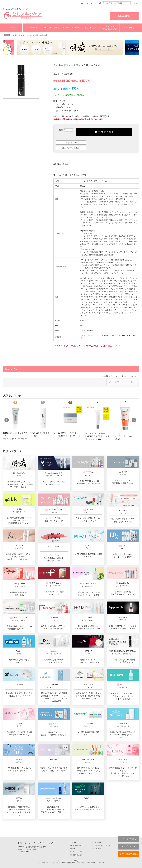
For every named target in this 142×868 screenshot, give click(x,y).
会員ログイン (110, 376)
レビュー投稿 (32, 28)
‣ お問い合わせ (97, 842)
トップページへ (129, 846)
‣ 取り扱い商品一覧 (75, 846)
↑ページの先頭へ (129, 839)
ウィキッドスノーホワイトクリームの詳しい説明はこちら (87, 346)
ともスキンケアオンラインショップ (35, 842)
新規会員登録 (124, 16)
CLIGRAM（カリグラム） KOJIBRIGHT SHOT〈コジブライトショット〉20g (97, 436)
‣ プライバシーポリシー (76, 852)
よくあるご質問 (91, 28)
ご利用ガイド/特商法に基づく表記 (110, 28)
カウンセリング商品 (52, 28)
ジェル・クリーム (75, 104)
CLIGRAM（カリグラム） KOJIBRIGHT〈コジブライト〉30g (70, 436)
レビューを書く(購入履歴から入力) (70, 175)
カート (93, 3)
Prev (7, 420)
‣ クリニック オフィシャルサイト (103, 846)
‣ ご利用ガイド (73, 849)
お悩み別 (59, 107)
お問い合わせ (129, 28)
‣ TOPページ (73, 842)
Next (134, 420)
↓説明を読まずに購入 (129, 854)
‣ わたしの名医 (97, 849)
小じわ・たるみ (72, 111)
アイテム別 (60, 104)
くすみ (68, 107)
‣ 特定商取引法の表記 (76, 855)
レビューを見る (61, 164)
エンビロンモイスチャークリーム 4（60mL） (123, 436)
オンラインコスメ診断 (71, 28)
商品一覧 (13, 28)
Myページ (84, 3)
